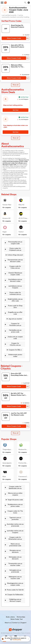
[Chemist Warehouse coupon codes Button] (15, 274)
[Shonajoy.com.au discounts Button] (15, 551)
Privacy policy (17, 633)
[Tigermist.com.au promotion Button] (15, 518)
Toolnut (21, 232)
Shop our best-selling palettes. (13, 105)
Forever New (7, 205)
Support (24, 623)
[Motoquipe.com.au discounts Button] (15, 558)
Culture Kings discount (15, 255)
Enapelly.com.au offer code (15, 313)
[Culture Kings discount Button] (15, 255)
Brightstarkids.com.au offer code (15, 300)
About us (8, 623)
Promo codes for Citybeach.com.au (15, 249)
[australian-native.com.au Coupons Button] (15, 532)
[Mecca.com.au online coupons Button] (15, 494)
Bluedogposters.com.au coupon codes (15, 584)
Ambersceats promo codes (15, 355)
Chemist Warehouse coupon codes (15, 274)
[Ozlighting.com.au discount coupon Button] (15, 600)
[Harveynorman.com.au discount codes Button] (15, 261)
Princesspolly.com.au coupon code (15, 243)
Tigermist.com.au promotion (15, 518)
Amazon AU (6, 218)
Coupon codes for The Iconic (15, 512)
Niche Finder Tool (16, 619)
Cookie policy (17, 640)
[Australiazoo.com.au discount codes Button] (15, 280)
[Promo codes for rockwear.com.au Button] (15, 293)
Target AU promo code (15, 500)
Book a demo (10, 617)
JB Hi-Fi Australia (24, 218)
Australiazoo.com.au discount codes (15, 280)
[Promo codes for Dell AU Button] (15, 590)
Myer (4, 477)
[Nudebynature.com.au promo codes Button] (15, 505)
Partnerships (21, 617)
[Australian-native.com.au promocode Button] (15, 525)
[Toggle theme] (29, 3)
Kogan (5, 232)
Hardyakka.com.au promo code (15, 331)
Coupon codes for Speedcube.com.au (15, 487)
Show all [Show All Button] (15, 85)
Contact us (16, 623)
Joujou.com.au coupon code (15, 338)
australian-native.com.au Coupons (15, 532)
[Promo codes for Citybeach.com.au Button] (15, 249)
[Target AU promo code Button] (15, 500)
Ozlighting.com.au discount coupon (15, 600)
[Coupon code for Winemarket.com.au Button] (15, 538)
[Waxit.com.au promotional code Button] (15, 545)
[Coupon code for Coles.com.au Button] (15, 267)
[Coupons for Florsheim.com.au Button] (15, 324)
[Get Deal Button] (15, 110)
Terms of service (26, 633)
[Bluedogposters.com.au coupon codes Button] (15, 584)
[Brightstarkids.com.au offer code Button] (15, 300)
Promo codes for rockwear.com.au (15, 293)
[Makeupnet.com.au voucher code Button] (15, 578)
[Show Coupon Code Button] (14, 38)
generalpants (7, 463)
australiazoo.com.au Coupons (15, 287)
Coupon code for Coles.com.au (15, 267)
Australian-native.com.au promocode (15, 525)
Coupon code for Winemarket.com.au (15, 538)
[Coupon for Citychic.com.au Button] (15, 344)
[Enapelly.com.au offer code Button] (15, 313)
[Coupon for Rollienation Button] (15, 595)
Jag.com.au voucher (15, 319)
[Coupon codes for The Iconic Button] (15, 512)
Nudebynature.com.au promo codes (15, 505)
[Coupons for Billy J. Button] (15, 350)
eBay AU (21, 205)
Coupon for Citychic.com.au (15, 344)
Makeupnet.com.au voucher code (15, 578)
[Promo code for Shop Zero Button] (15, 307)
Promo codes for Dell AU (15, 590)
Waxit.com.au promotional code (15, 545)
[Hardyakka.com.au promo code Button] (15, 331)
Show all (15, 433)
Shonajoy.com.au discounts (15, 551)
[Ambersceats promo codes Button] (15, 355)
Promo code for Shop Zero (15, 307)
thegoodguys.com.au (10, 449)
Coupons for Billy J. (15, 350)
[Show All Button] (15, 433)
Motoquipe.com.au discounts (15, 558)
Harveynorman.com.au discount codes (15, 261)
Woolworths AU (24, 449)
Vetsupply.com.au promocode (15, 571)
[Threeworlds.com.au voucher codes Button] (15, 564)
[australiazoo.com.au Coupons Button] (15, 287)
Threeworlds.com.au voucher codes (15, 564)
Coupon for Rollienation (15, 595)
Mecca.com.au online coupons (15, 494)
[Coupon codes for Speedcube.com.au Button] (15, 487)
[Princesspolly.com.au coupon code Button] (15, 243)
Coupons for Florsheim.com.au (15, 324)
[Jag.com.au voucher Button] (15, 319)
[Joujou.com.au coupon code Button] (15, 338)
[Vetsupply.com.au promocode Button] (15, 571)
